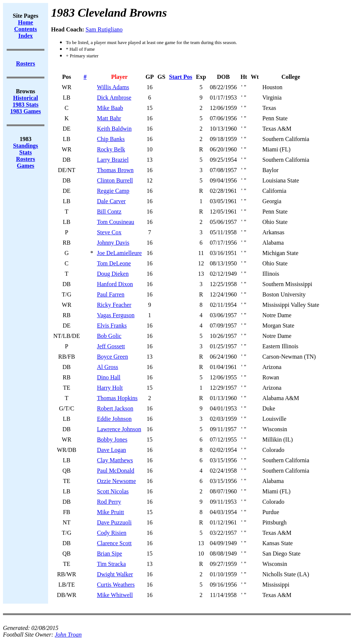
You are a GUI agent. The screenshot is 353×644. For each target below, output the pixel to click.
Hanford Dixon (115, 284)
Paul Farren (111, 294)
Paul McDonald (116, 471)
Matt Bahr (109, 118)
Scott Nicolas (113, 491)
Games (25, 166)
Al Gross (107, 367)
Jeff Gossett (111, 346)
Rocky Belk (111, 149)
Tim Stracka (111, 564)
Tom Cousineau (116, 222)
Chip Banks (111, 139)
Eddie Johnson (114, 419)
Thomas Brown (115, 170)
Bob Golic (109, 336)
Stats (26, 152)
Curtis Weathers (116, 585)
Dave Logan (112, 450)
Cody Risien (112, 533)
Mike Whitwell (115, 595)
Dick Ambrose (114, 98)
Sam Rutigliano (104, 29)
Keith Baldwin (114, 129)
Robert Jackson (115, 408)
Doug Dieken (113, 274)
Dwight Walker (115, 574)
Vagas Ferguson (116, 315)
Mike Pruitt (110, 512)
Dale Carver (111, 201)
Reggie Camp (113, 191)
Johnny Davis (113, 243)
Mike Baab (110, 108)
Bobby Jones (112, 440)
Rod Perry (109, 502)
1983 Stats (26, 105)
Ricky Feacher (114, 305)
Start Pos (181, 77)
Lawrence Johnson (119, 429)
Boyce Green (112, 357)
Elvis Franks (112, 326)
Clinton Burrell (115, 180)
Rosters (26, 159)
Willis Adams (113, 87)
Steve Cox (109, 232)
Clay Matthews (115, 460)
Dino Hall (109, 377)
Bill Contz (109, 212)
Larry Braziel (113, 160)
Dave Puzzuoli (114, 522)
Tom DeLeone (114, 263)
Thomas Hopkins (117, 398)
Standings (26, 146)
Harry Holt (110, 388)
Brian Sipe (110, 554)
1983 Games (25, 111)
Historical (26, 98)
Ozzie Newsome (116, 481)
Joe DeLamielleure (119, 253)
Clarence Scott (114, 543)
